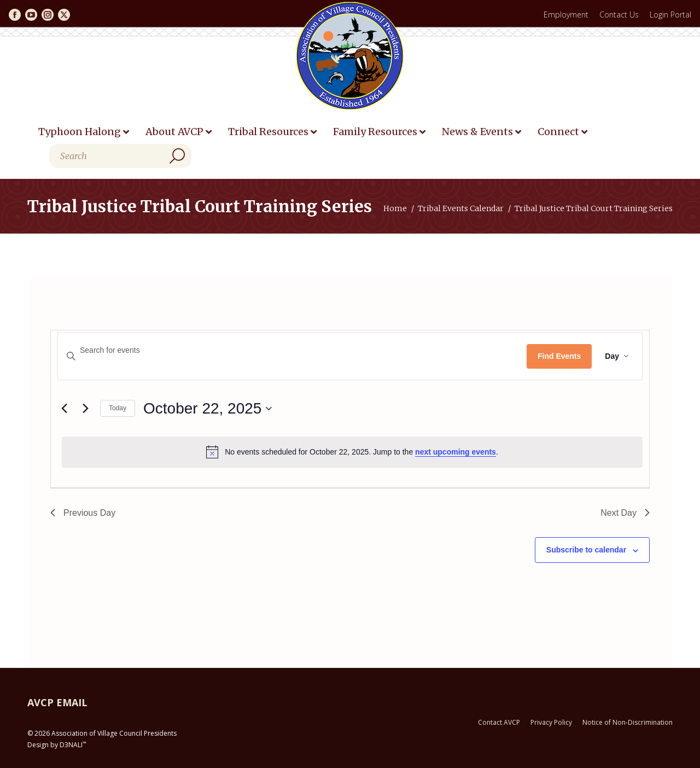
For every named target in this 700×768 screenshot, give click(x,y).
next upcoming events (456, 452)
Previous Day (83, 513)
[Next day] (85, 409)
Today (118, 408)
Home (395, 208)
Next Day (625, 513)
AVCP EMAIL (57, 702)
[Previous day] (64, 409)
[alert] (352, 452)
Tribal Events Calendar (461, 208)
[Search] (120, 156)
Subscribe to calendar (586, 550)
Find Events (559, 356)
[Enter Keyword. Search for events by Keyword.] (292, 350)
